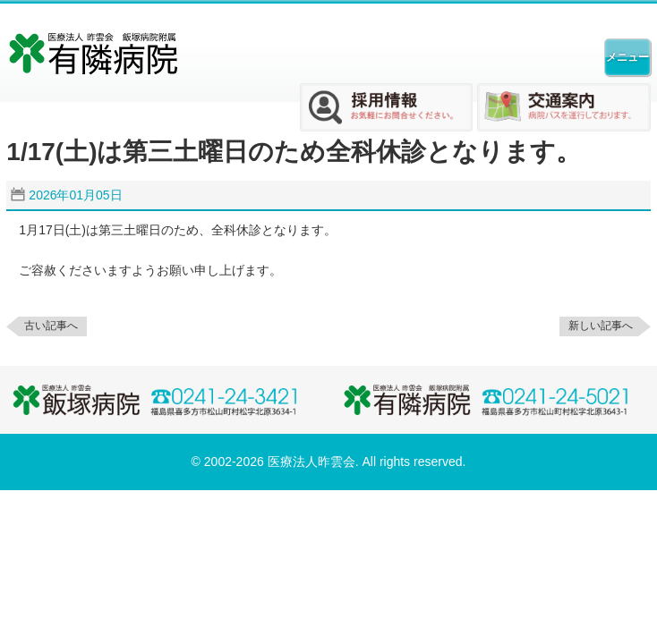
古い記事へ (51, 326)
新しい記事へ (601, 326)
